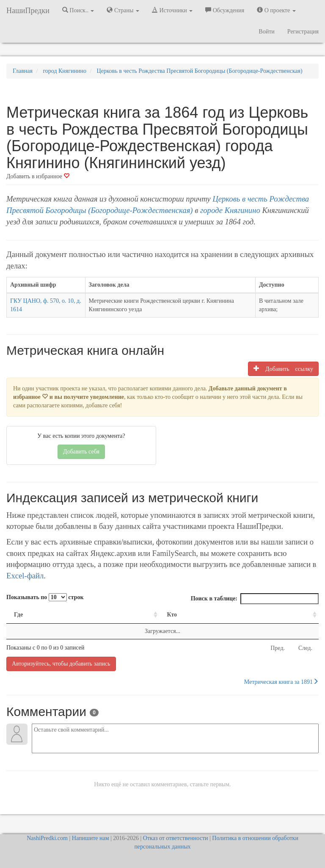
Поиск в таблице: (255, 599)
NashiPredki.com (47, 838)
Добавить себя (81, 452)
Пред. (278, 648)
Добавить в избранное (38, 176)
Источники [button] (172, 10)
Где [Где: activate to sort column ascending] (18, 615)
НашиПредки (28, 11)
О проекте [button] (276, 10)
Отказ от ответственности (176, 838)
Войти (266, 32)
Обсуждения (225, 10)
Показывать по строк (45, 597)
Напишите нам (91, 838)
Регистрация (303, 32)
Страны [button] (123, 10)
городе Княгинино (230, 210)
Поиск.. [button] (78, 10)
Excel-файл (25, 576)
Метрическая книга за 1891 (281, 682)
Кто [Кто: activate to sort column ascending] (172, 615)
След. (305, 648)
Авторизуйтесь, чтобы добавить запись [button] (61, 664)
